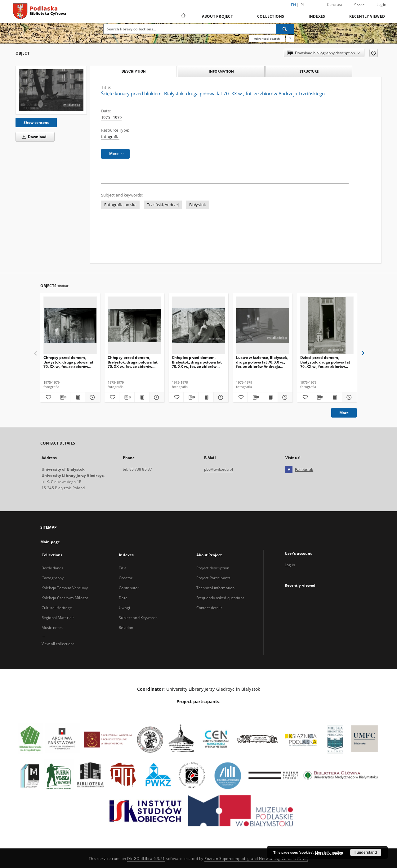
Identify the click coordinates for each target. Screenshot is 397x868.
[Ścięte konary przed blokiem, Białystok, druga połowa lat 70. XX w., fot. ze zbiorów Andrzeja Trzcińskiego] (51, 90)
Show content (36, 122)
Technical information (216, 588)
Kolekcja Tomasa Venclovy (65, 588)
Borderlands (52, 568)
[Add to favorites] (374, 53)
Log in (290, 565)
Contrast (335, 5)
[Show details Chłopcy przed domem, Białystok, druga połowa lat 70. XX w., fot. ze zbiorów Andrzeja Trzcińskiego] (92, 397)
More (344, 413)
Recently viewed (367, 16)
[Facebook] (289, 470)
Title (123, 568)
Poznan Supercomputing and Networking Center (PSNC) (256, 859)
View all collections (58, 644)
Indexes (317, 16)
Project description (213, 568)
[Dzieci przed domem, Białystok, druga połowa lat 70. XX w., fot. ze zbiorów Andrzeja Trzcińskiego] (327, 325)
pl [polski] (303, 5)
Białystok (198, 205)
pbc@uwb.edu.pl (219, 469)
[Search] (285, 29)
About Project (217, 16)
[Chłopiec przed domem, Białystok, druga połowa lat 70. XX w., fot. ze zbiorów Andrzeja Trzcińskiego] (198, 325)
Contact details (210, 608)
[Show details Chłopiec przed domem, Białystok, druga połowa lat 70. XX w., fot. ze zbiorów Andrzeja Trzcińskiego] (220, 397)
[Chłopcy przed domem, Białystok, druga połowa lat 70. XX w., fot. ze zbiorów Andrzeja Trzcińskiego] (70, 325)
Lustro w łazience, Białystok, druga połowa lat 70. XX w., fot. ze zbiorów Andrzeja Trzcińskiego (262, 362)
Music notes (52, 628)
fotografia (110, 137)
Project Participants (213, 578)
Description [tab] (134, 71)
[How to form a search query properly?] (290, 38)
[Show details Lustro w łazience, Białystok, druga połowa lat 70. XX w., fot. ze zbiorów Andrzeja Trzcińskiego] (284, 397)
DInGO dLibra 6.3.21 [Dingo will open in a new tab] (146, 859)
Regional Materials (58, 618)
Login (381, 5)
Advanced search (267, 38)
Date (123, 598)
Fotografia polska (120, 205)
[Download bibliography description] (62, 397)
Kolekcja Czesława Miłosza (65, 598)
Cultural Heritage (57, 608)
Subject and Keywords (138, 618)
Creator (126, 578)
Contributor (129, 588)
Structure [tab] (309, 71)
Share (359, 5)
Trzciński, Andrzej (163, 205)
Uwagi (124, 608)
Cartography (53, 578)
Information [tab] (221, 71)
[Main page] (183, 16)
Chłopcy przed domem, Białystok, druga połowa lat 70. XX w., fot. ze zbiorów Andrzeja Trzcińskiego (68, 362)
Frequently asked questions (220, 598)
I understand (366, 852)
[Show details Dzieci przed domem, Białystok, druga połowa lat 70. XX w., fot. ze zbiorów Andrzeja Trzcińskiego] (348, 397)
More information (329, 852)
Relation (126, 628)
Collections (271, 16)
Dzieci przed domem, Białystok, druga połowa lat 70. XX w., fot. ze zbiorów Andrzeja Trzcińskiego (325, 362)
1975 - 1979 (111, 118)
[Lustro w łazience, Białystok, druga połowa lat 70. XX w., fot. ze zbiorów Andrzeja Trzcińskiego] (263, 325)
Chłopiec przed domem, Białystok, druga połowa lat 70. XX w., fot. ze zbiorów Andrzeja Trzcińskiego (197, 362)
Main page (50, 542)
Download (33, 137)
